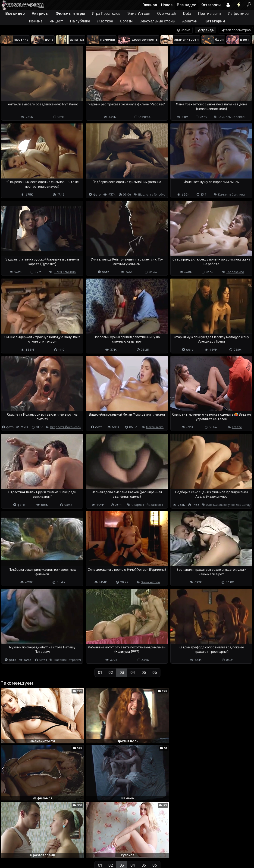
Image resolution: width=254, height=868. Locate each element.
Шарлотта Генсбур (152, 195)
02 (111, 673)
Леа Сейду (243, 505)
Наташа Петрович (67, 660)
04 (133, 673)
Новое (167, 5)
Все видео (187, 5)
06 (155, 673)
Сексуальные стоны (157, 21)
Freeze (237, 427)
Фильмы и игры (70, 14)
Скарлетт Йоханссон (66, 427)
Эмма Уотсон (139, 14)
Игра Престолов (106, 14)
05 (144, 673)
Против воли (210, 14)
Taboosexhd (235, 272)
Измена (36, 21)
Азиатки (190, 21)
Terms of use (24, 846)
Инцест (56, 21)
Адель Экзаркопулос (220, 505)
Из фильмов (238, 14)
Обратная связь (48, 846)
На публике (80, 21)
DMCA (7, 846)
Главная (150, 5)
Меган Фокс (155, 427)
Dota (187, 14)
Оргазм (126, 21)
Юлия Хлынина (65, 272)
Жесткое (105, 21)
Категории (211, 5)
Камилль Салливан (232, 117)
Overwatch (167, 14)
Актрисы (40, 14)
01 (100, 673)
